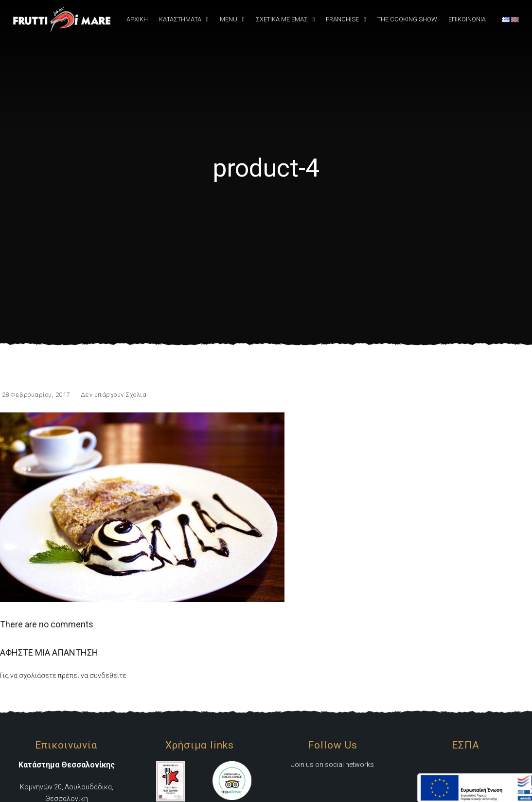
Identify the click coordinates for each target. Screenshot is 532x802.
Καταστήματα (180, 19)
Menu (229, 19)
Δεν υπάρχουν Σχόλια (114, 395)
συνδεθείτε (108, 676)
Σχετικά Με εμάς (282, 19)
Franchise (342, 19)
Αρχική (137, 19)
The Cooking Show (407, 19)
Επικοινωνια (467, 19)
